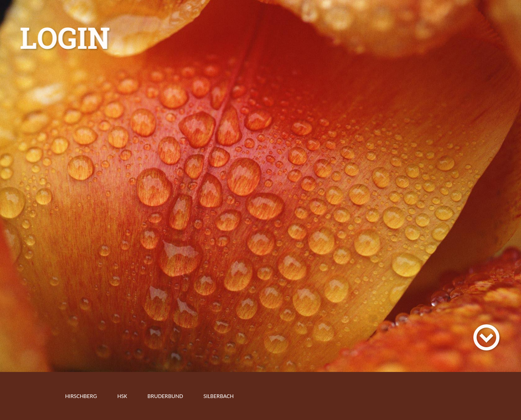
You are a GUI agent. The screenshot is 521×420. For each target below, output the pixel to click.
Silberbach (219, 396)
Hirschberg (81, 396)
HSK (122, 396)
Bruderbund (165, 396)
